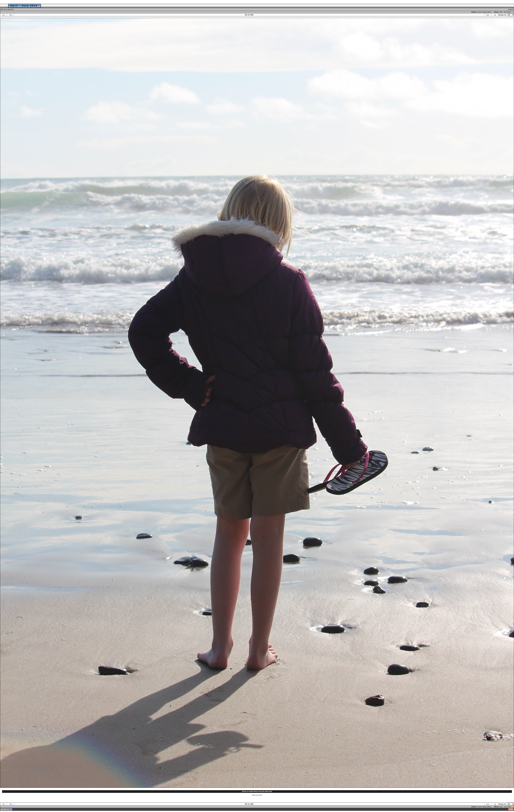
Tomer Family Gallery (485, 12)
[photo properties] (7, 9)
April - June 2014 (506, 12)
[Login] (511, 9)
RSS (511, 809)
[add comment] (257, 795)
